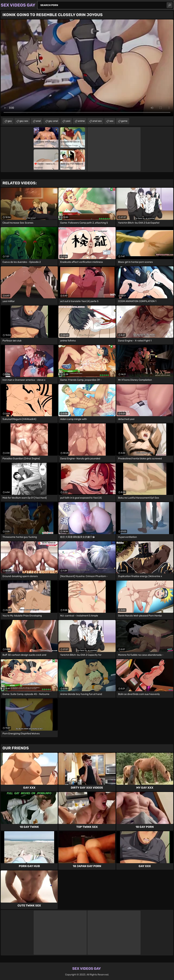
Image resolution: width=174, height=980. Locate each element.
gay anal (53, 121)
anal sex (97, 121)
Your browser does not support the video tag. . (87, 68)
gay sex (24, 121)
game (124, 121)
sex (111, 121)
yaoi (68, 121)
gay (10, 121)
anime (81, 121)
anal (38, 121)
